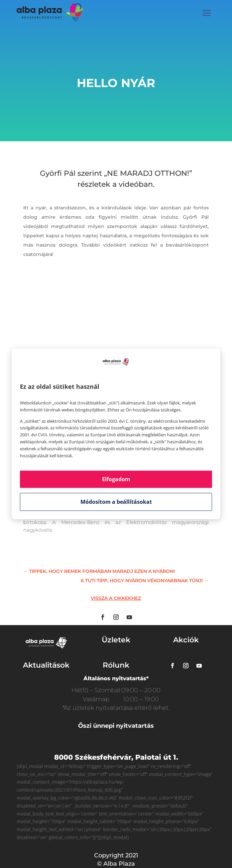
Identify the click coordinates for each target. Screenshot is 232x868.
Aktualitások (46, 665)
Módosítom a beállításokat (116, 502)
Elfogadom (116, 480)
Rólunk (116, 665)
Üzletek (116, 640)
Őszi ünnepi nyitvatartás (116, 726)
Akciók (186, 640)
